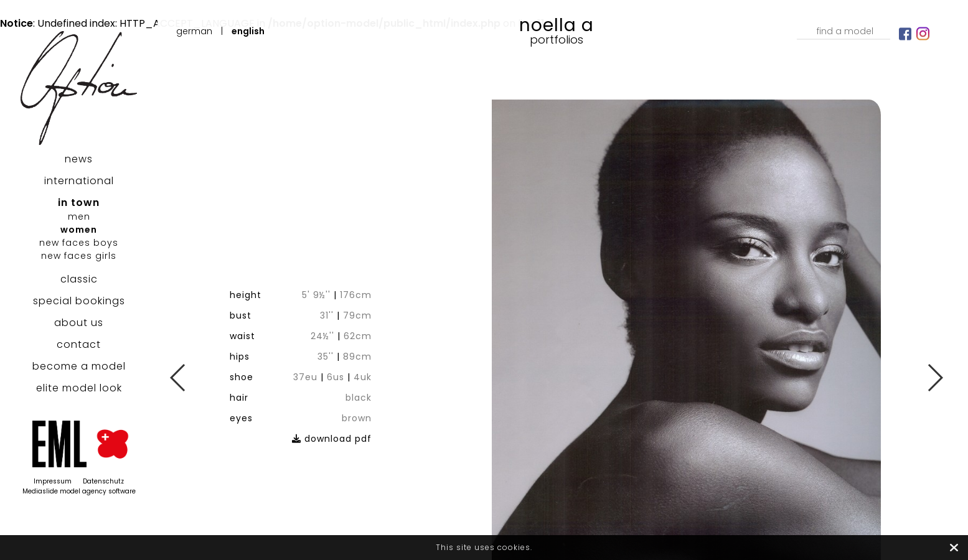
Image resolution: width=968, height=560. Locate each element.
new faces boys (79, 243)
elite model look (79, 388)
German (194, 31)
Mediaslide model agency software (79, 491)
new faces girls (79, 256)
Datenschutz (103, 481)
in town (79, 203)
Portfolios (557, 40)
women (79, 230)
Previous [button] (178, 378)
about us (79, 323)
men (79, 217)
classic (79, 279)
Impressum (53, 481)
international (79, 181)
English (248, 31)
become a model (79, 366)
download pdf (361, 398)
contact (79, 344)
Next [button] (935, 378)
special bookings (79, 301)
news (79, 159)
